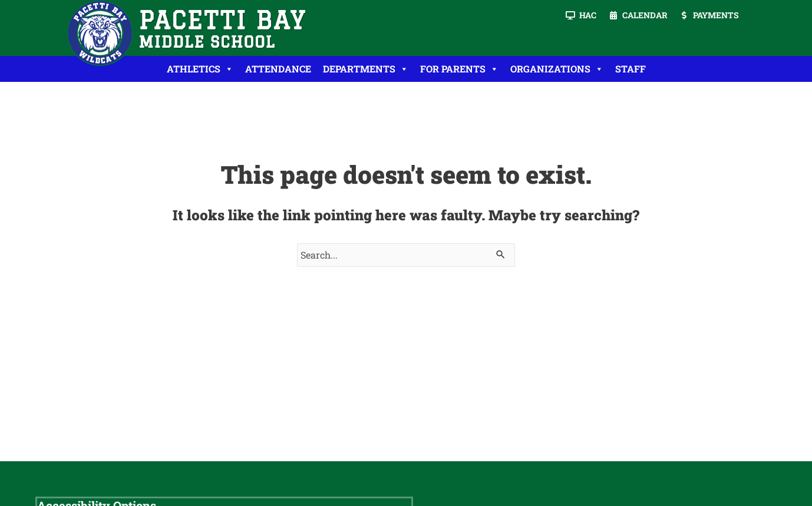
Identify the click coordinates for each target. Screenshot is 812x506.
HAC (588, 15)
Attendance (278, 69)
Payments (716, 15)
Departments (366, 69)
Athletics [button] (200, 69)
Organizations (557, 69)
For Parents (459, 69)
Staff (631, 69)
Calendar (645, 15)
